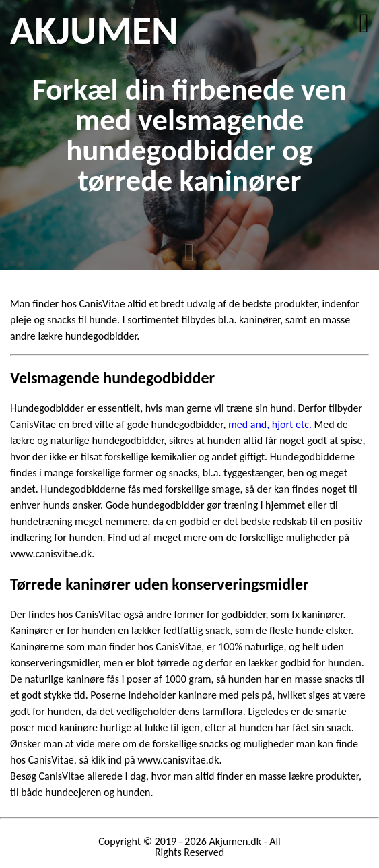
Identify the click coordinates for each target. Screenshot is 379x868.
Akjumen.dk (235, 841)
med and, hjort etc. (270, 424)
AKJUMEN (94, 30)
